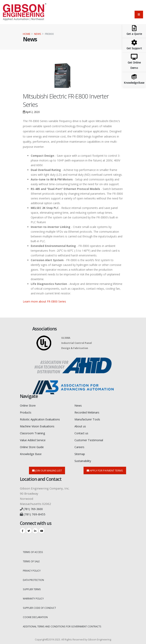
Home (27, 34)
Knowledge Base (32, 452)
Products (26, 412)
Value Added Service (34, 439)
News (38, 34)
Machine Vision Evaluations (39, 426)
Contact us (82, 432)
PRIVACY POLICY (32, 568)
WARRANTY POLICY (34, 595)
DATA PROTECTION (34, 577)
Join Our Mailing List (47, 469)
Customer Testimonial (90, 439)
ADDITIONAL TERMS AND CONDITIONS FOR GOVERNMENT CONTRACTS (64, 623)
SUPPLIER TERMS (33, 586)
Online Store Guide (34, 446)
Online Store (29, 405)
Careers (80, 446)
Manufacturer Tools (89, 419)
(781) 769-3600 (33, 507)
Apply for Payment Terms (105, 469)
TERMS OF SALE (32, 559)
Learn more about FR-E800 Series (44, 301)
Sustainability (84, 459)
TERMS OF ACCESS (34, 550)
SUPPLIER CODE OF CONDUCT (40, 605)
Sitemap (80, 452)
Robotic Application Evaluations (42, 419)
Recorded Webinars (89, 412)
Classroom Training (34, 432)
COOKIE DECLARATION (36, 614)
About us (81, 426)
